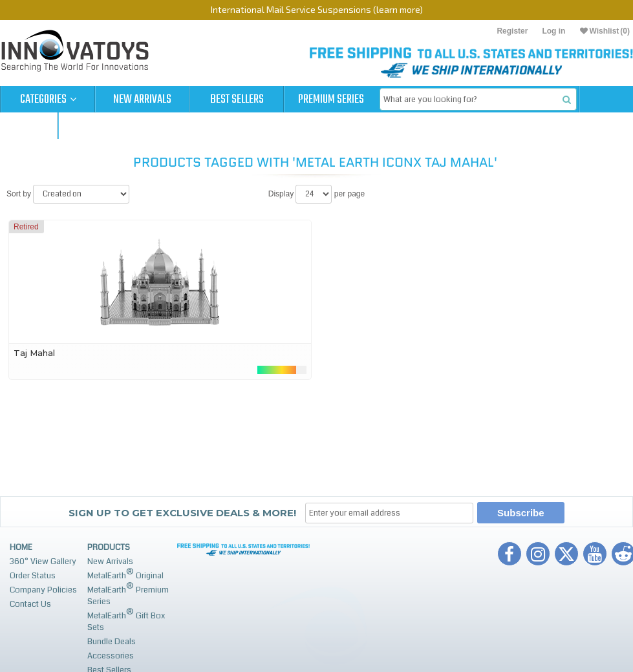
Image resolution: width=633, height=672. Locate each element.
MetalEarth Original (125, 574)
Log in (553, 31)
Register (512, 31)
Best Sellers (237, 100)
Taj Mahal (34, 353)
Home (21, 547)
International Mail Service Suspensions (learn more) (317, 9)
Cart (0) (29, 126)
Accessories (111, 656)
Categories (48, 100)
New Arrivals (142, 100)
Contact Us (30, 604)
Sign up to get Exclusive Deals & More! (182, 513)
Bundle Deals (112, 642)
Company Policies (43, 590)
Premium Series (331, 100)
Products (109, 547)
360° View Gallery (43, 562)
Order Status (33, 576)
